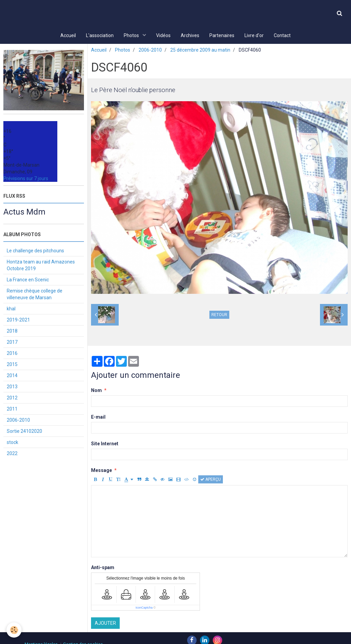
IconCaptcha (144, 608)
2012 (12, 398)
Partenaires (222, 35)
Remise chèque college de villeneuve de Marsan (35, 295)
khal (11, 309)
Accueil (68, 35)
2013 (12, 387)
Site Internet (105, 444)
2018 (12, 332)
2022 (12, 454)
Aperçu (211, 480)
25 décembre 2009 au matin (200, 51)
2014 (12, 376)
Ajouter (105, 624)
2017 (12, 343)
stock (12, 443)
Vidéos (163, 35)
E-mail (98, 418)
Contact (282, 35)
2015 (12, 365)
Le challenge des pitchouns (35, 251)
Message (101, 471)
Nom (96, 391)
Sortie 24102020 (24, 432)
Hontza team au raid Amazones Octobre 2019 (41, 266)
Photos (132, 35)
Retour (219, 315)
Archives (190, 35)
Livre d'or (254, 35)
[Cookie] (14, 630)
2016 (12, 354)
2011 (12, 410)
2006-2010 (150, 51)
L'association (100, 35)
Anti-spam (103, 568)
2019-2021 (18, 320)
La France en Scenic (28, 280)
